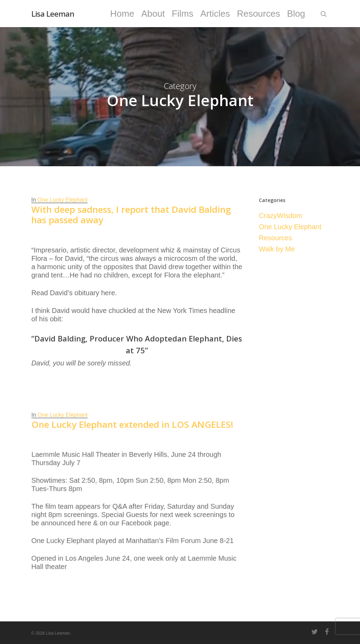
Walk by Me (277, 249)
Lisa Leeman (53, 14)
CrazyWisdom (280, 216)
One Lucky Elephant (63, 200)
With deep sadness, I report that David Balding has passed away (131, 215)
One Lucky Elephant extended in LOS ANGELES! (133, 454)
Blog (296, 14)
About (153, 14)
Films (182, 14)
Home (122, 14)
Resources (259, 14)
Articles (215, 14)
